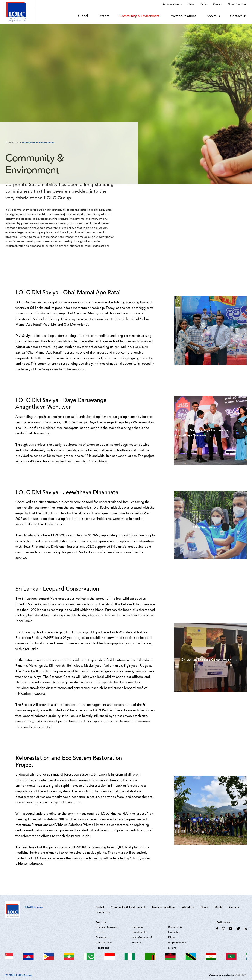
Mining (172, 948)
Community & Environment (140, 16)
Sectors (104, 16)
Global (83, 16)
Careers (218, 4)
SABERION (241, 975)
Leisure (100, 932)
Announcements (172, 4)
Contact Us (238, 16)
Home (9, 142)
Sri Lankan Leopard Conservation (210, 660)
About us (213, 16)
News (191, 4)
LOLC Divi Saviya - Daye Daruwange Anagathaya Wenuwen (210, 433)
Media (203, 4)
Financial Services (106, 927)
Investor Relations (183, 16)
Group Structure (237, 4)
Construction (103, 937)
